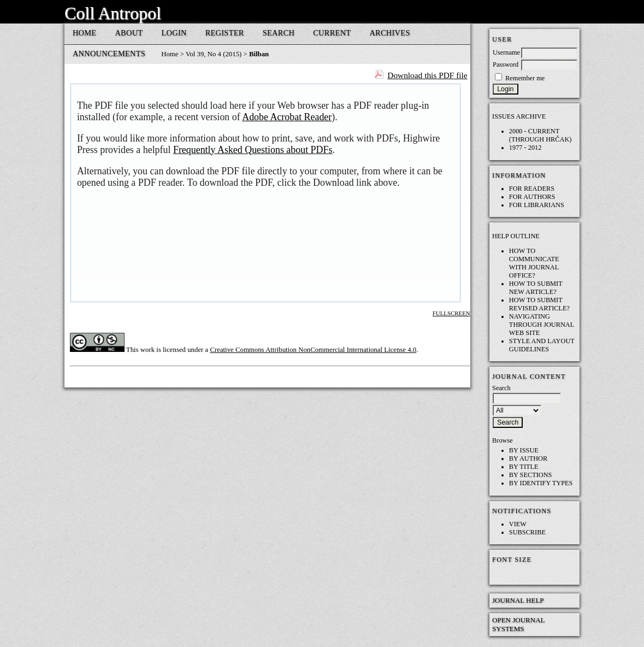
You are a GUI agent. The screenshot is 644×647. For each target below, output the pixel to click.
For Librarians (537, 205)
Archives (389, 33)
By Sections (531, 475)
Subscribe (527, 532)
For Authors (532, 197)
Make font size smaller (502, 574)
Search (279, 33)
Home (85, 33)
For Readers (532, 189)
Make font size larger (537, 574)
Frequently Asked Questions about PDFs (253, 150)
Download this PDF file (427, 75)
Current (332, 33)
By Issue (524, 450)
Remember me (525, 78)
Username (506, 52)
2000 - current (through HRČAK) (540, 135)
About (129, 33)
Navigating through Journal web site (542, 325)
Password (506, 64)
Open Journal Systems (518, 624)
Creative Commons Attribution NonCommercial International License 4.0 (313, 350)
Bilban (259, 54)
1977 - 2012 (525, 148)
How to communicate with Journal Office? (534, 263)
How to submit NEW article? (536, 288)
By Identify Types (541, 483)
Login (174, 33)
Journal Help (518, 600)
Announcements (109, 54)
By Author (528, 458)
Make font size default (519, 574)
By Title (524, 467)
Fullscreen (451, 313)
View (518, 524)
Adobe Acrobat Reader (287, 117)
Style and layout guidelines (542, 345)
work (147, 350)
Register (225, 33)
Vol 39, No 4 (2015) (214, 54)
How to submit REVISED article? (539, 304)
